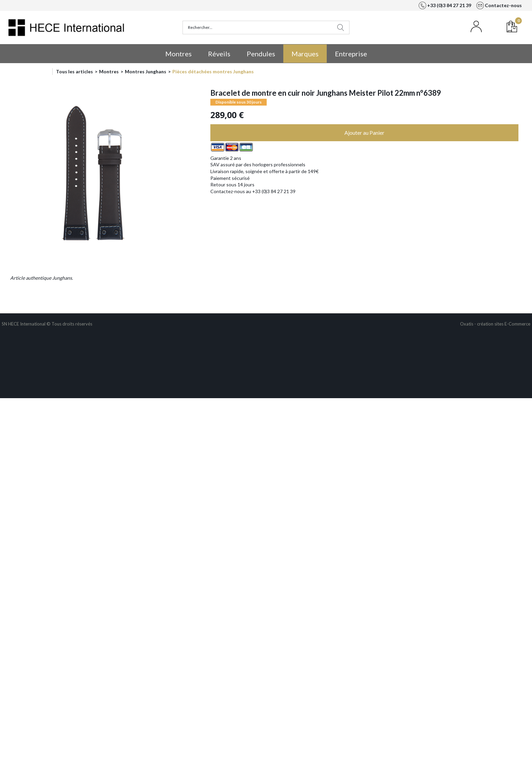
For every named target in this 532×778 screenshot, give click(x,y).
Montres (178, 54)
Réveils (219, 54)
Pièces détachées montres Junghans (213, 71)
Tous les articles (74, 71)
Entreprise (351, 54)
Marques (305, 54)
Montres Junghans (146, 71)
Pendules (261, 54)
